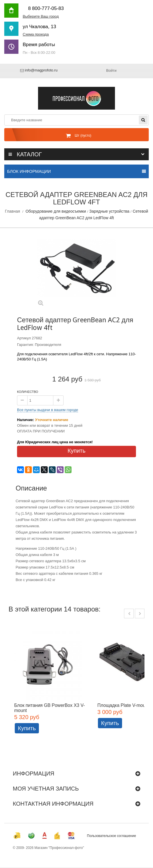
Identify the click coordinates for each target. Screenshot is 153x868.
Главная (12, 211)
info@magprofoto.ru (41, 70)
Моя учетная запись (46, 789)
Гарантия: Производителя (39, 345)
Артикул (24, 338)
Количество (28, 392)
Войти (111, 70)
